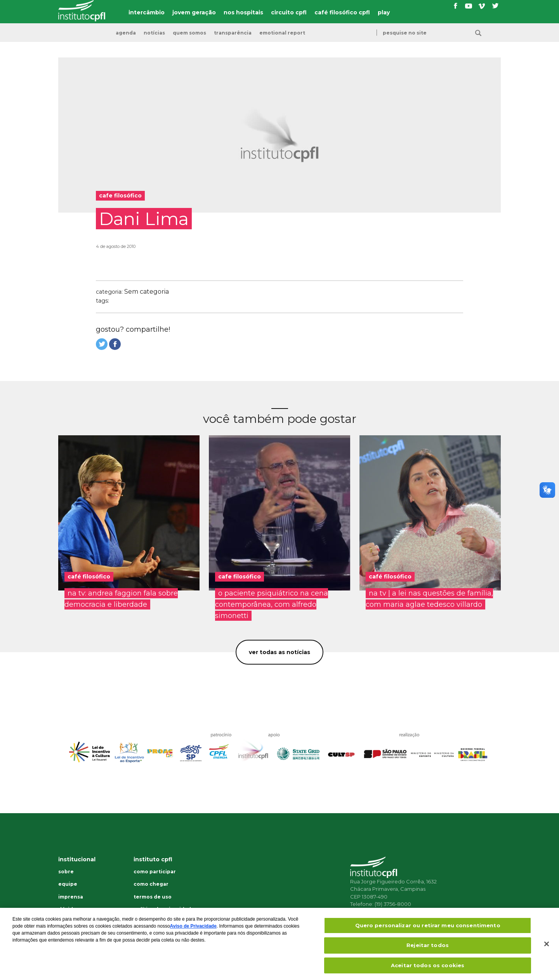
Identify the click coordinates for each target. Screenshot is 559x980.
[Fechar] (547, 949)
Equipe (68, 884)
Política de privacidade (164, 909)
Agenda (126, 33)
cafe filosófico (240, 577)
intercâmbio (147, 12)
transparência (233, 33)
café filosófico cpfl (342, 12)
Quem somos (189, 33)
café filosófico (89, 577)
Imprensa (71, 897)
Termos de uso (153, 897)
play (384, 12)
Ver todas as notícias (279, 652)
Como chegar (151, 884)
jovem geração (194, 12)
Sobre (66, 872)
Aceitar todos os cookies (428, 970)
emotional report (282, 33)
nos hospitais (243, 12)
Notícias (154, 33)
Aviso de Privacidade (193, 931)
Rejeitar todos (428, 950)
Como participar (155, 872)
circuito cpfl (289, 12)
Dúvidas (69, 909)
